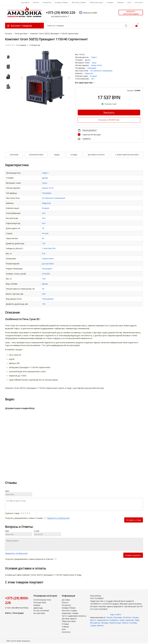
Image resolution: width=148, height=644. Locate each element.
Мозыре (105, 623)
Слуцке (93, 625)
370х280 (46, 274)
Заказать (109, 113)
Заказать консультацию (131, 13)
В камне (93, 76)
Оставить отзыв (134, 520)
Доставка (25, 2)
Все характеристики (85, 83)
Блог (129, 2)
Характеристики (36, 155)
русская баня (48, 264)
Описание (14, 155)
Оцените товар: (18, 513)
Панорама (92, 68)
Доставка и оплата (96, 155)
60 (43, 238)
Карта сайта (116, 614)
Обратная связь (96, 2)
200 (44, 294)
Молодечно (95, 623)
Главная (120, 2)
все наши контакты (61, 16)
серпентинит (48, 258)
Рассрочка (47, 2)
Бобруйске (114, 620)
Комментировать (133, 555)
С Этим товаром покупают (127, 155)
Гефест (94, 57)
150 (44, 304)
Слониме (133, 623)
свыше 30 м (48, 188)
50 (43, 228)
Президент (47, 269)
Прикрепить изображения (58, 518)
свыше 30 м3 (96, 65)
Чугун (94, 63)
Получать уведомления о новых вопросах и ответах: (31, 559)
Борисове (130, 620)
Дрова (88, 60)
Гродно (136, 617)
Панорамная (48, 299)
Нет (93, 79)
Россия (45, 233)
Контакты (139, 2)
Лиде (137, 620)
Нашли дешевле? (90, 130)
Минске (100, 625)
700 (44, 279)
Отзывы (110, 2)
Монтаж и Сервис (79, 2)
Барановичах (103, 620)
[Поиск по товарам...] (87, 26)
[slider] (10, 45)
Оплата (36, 2)
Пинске (125, 623)
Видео (57, 155)
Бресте (93, 620)
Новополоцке (115, 623)
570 (44, 253)
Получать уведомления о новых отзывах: (26, 518)
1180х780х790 (49, 248)
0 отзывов (21, 45)
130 (44, 243)
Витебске (127, 617)
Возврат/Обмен (62, 2)
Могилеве (118, 617)
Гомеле (109, 617)
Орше (122, 620)
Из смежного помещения (101, 71)
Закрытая (89, 73)
